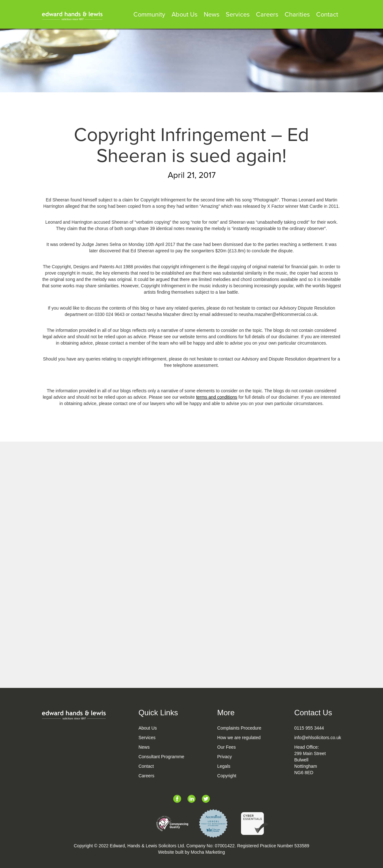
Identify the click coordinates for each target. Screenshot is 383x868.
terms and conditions (217, 397)
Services (238, 15)
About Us (184, 15)
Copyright (227, 776)
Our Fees (226, 747)
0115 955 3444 (309, 728)
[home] (72, 16)
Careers (267, 15)
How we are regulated (239, 738)
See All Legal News (192, 668)
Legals (224, 766)
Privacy (224, 757)
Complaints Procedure (239, 728)
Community (149, 15)
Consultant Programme (161, 757)
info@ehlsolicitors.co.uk (318, 738)
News (212, 15)
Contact (327, 15)
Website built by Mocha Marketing (192, 852)
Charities (297, 15)
